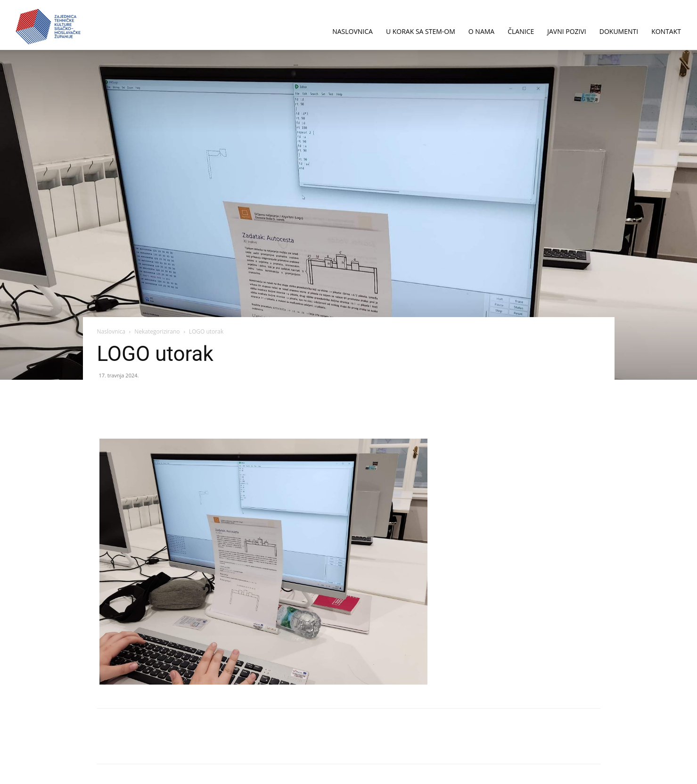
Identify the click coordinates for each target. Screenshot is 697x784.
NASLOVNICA (353, 31)
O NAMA (481, 31)
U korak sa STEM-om (421, 31)
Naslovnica (111, 331)
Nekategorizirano (157, 331)
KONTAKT (666, 31)
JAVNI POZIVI (567, 31)
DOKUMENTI (619, 31)
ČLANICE (521, 31)
